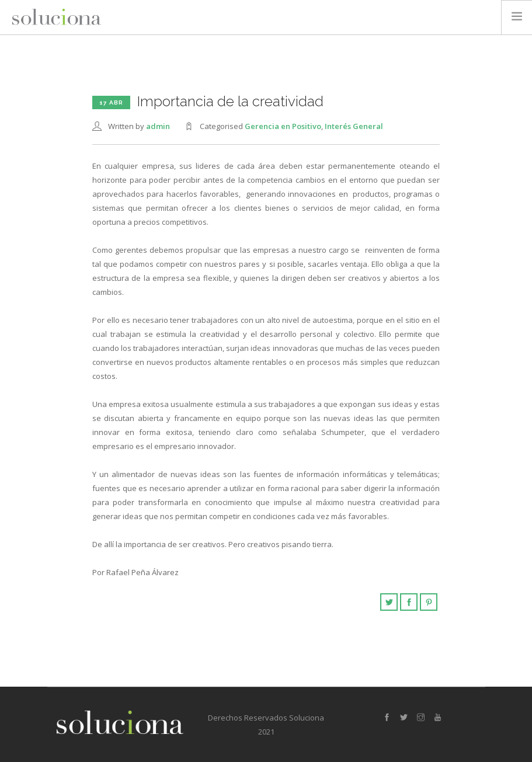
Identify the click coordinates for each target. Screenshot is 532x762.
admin (158, 126)
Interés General (354, 126)
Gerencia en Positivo (283, 126)
